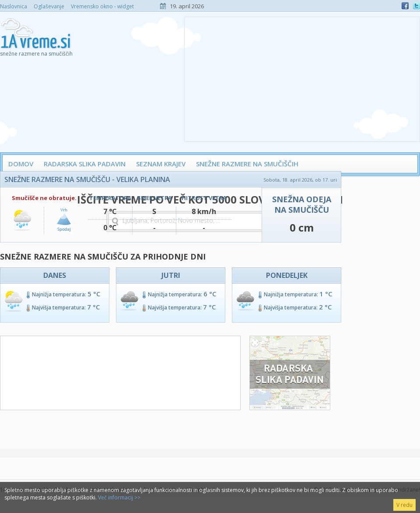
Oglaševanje (49, 6)
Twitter (416, 6)
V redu (404, 505)
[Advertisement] (302, 78)
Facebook (405, 6)
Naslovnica (14, 6)
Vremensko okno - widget (102, 6)
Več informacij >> (119, 497)
